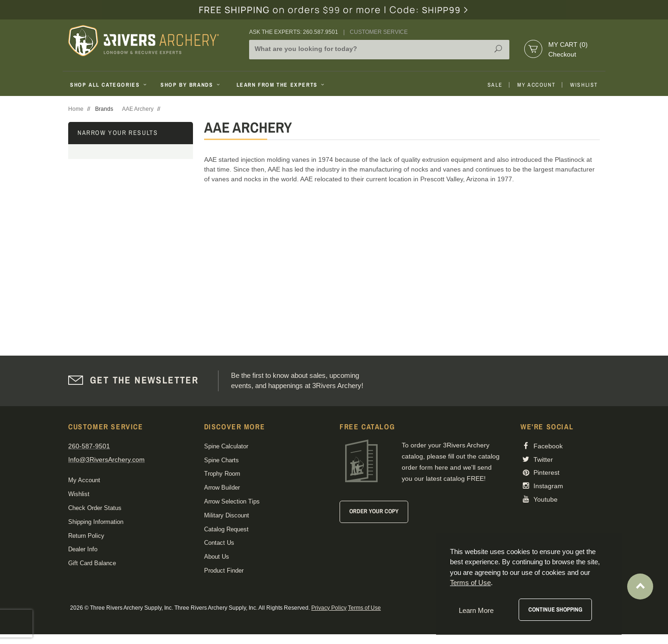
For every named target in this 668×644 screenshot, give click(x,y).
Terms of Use (364, 608)
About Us (217, 557)
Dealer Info (83, 549)
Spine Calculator (226, 446)
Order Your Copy (374, 511)
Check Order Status (95, 508)
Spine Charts (222, 460)
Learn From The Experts (281, 85)
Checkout (562, 54)
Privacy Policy (329, 608)
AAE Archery (138, 109)
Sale (495, 85)
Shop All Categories (109, 85)
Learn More (476, 610)
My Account (536, 85)
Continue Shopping (555, 609)
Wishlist (584, 85)
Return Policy (86, 536)
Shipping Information (96, 522)
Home (76, 109)
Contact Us (219, 543)
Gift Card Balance (92, 563)
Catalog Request (226, 529)
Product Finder (224, 571)
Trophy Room (222, 474)
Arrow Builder (222, 488)
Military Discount (227, 515)
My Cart (568, 45)
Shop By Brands (191, 85)
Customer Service (379, 32)
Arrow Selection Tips (232, 501)
